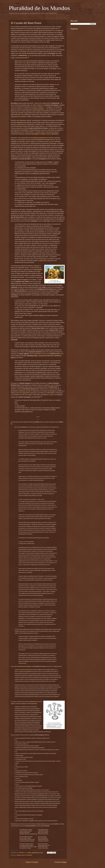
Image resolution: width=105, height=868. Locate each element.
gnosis (23, 855)
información (29, 855)
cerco (44, 624)
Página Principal (32, 862)
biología (19, 855)
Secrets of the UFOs (28, 53)
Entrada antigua (61, 862)
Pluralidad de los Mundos (39, 8)
